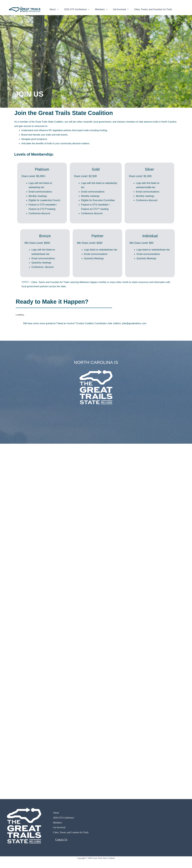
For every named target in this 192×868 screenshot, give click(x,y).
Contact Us (61, 840)
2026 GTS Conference (76, 9)
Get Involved (118, 9)
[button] (57, 9)
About (54, 9)
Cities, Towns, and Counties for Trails (149, 9)
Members (99, 9)
